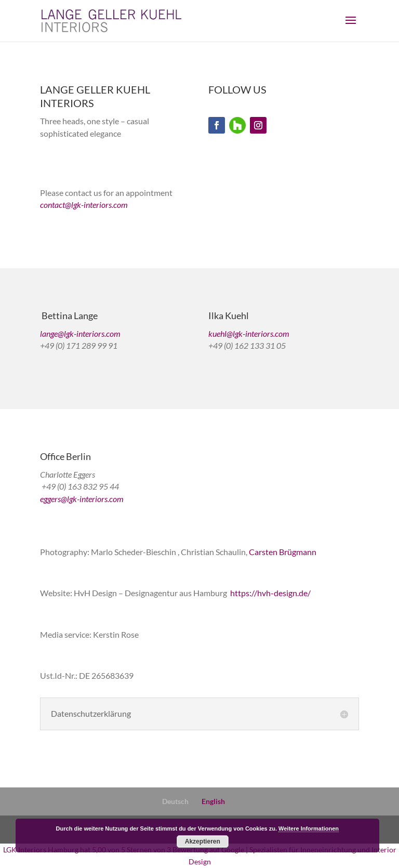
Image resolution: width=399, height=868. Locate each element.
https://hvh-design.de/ (270, 593)
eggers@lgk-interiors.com (82, 499)
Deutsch (175, 801)
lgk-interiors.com (99, 205)
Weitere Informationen (309, 828)
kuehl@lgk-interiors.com (249, 333)
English (213, 801)
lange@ (52, 333)
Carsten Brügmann (283, 552)
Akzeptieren (203, 841)
